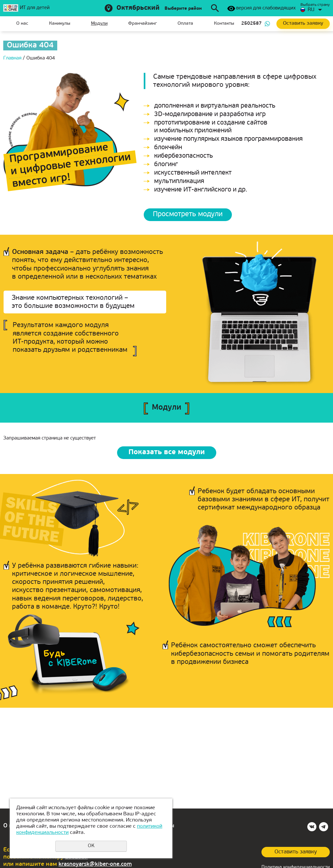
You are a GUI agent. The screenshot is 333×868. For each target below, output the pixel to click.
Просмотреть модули (191, 215)
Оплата (185, 24)
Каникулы (60, 24)
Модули (99, 24)
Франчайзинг (142, 24)
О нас (22, 24)
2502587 (252, 24)
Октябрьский (138, 8)
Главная (8, 24)
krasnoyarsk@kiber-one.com (98, 864)
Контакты (224, 24)
